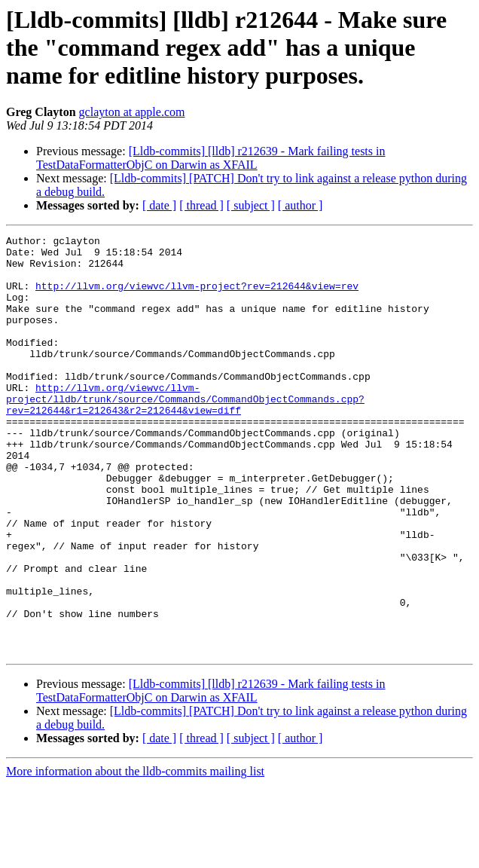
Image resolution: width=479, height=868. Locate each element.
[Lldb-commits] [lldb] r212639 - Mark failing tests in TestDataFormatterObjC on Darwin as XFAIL (211, 158)
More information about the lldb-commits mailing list (135, 855)
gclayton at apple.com (132, 112)
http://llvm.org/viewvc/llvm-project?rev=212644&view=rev (197, 297)
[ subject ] (251, 205)
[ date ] (159, 205)
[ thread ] (201, 205)
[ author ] (301, 205)
